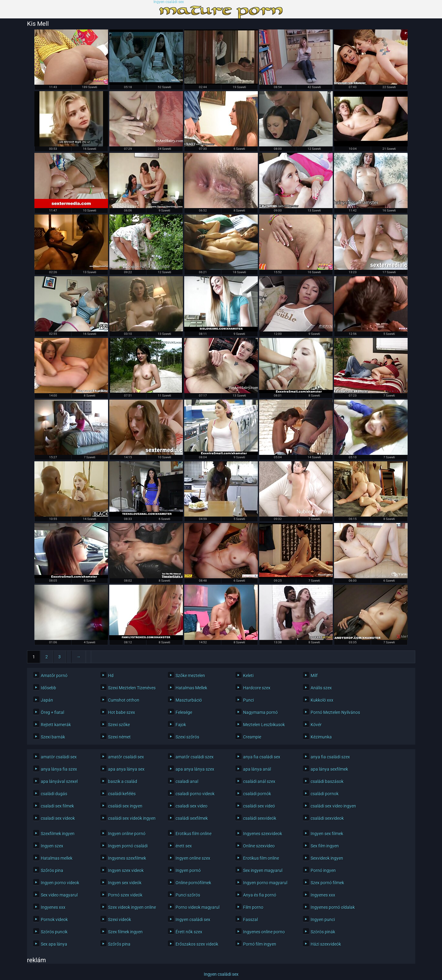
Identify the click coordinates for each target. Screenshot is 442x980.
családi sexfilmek (192, 818)
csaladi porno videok (195, 794)
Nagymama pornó (260, 712)
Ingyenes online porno (264, 932)
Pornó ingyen (323, 870)
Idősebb (48, 688)
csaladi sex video (192, 806)
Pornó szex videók (125, 895)
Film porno (253, 907)
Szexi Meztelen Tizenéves (132, 688)
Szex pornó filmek (327, 883)
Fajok (181, 725)
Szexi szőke (119, 725)
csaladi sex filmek (57, 806)
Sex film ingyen (325, 846)
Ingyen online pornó (127, 834)
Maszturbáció (189, 700)
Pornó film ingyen (260, 944)
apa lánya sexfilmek (329, 769)
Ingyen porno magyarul (265, 883)
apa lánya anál (257, 769)
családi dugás (54, 794)
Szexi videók (120, 920)
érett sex (184, 846)
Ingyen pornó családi (128, 846)
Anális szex (321, 688)
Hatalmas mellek (57, 858)
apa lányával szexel (59, 781)
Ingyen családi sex (169, 2)
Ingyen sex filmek (327, 834)
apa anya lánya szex (195, 769)
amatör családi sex (59, 757)
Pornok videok (54, 920)
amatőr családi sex (126, 757)
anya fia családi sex (262, 757)
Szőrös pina (52, 870)
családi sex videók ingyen (132, 818)
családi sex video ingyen (333, 806)
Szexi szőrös (187, 737)
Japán (47, 700)
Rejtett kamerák (56, 725)
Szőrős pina (119, 944)
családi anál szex (259, 781)
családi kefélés (122, 794)
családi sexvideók (260, 818)
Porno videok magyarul (198, 907)
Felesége (184, 712)
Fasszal (250, 920)
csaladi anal (187, 781)
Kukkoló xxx (322, 700)
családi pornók (257, 794)
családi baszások (327, 781)
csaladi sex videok (58, 818)
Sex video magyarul (59, 895)
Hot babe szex (122, 712)
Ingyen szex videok (126, 870)
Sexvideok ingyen (327, 858)
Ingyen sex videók (125, 883)
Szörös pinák (323, 932)
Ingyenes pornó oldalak (333, 907)
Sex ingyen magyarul (263, 870)
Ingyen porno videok (60, 883)
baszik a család (123, 781)
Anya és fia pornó (260, 895)
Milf (314, 676)
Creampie (252, 737)
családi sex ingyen (125, 806)
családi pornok (325, 794)
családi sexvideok (327, 818)
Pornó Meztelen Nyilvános (335, 712)
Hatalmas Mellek (191, 688)
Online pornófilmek (193, 883)
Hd (111, 676)
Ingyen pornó (188, 870)
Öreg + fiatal (52, 712)
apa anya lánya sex (126, 769)
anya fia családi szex (330, 757)
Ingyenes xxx (323, 895)
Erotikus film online (194, 834)
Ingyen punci (323, 920)
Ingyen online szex (193, 858)
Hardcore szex (257, 688)
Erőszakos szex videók (197, 944)
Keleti (248, 676)
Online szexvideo (259, 846)
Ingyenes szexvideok (263, 834)
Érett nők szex (189, 932)
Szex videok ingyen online (132, 907)
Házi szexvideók (326, 944)
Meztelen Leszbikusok (264, 725)
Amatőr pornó (54, 676)
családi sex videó (259, 806)
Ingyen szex (52, 846)
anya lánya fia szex (59, 769)
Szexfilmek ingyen (58, 834)
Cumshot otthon (124, 700)
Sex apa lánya (54, 944)
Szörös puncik (54, 932)
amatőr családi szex (195, 757)
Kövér (316, 725)
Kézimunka (321, 737)
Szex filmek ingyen (125, 932)
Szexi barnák (53, 737)
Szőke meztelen (190, 676)
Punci (248, 700)
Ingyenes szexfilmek (127, 858)
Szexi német (119, 737)
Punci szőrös (188, 895)
